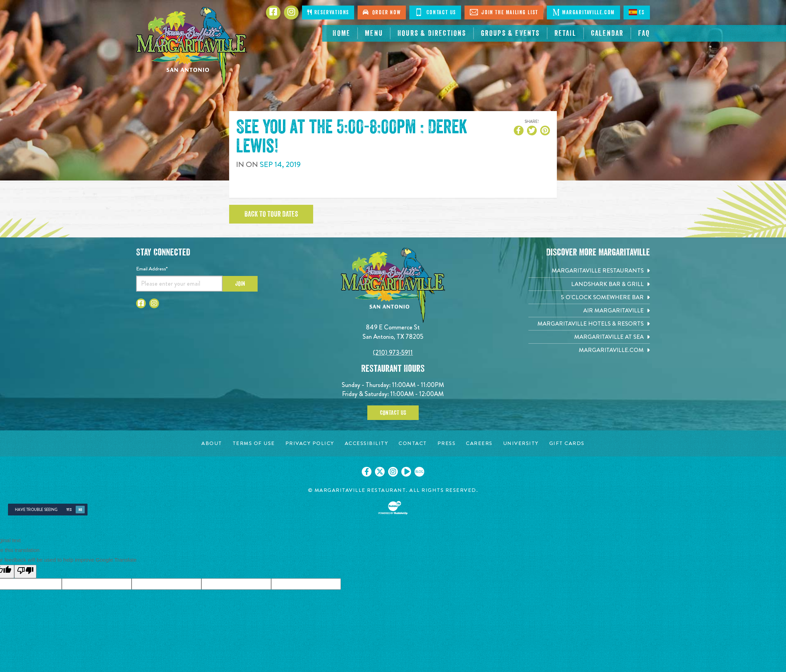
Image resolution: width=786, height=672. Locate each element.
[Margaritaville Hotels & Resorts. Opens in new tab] (589, 324)
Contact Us (393, 413)
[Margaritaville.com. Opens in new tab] (589, 350)
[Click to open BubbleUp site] (393, 508)
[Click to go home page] (192, 47)
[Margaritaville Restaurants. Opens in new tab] (589, 271)
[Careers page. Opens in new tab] (479, 443)
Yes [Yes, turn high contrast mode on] (69, 510)
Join (240, 284)
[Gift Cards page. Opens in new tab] (567, 443)
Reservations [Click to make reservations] (328, 12)
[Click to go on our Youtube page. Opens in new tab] (406, 472)
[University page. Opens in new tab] (521, 443)
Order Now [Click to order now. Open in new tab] (382, 12)
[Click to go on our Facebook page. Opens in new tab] (367, 472)
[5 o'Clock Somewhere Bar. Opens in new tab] (589, 297)
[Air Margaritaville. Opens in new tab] (589, 310)
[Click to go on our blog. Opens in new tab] (419, 472)
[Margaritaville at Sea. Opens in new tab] (589, 337)
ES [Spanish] (637, 12)
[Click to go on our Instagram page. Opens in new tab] (393, 472)
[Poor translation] (25, 572)
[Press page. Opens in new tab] (447, 443)
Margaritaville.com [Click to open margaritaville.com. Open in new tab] (583, 12)
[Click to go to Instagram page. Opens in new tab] (291, 12)
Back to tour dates (271, 214)
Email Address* (152, 269)
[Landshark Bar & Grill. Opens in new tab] (589, 284)
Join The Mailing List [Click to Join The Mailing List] (504, 12)
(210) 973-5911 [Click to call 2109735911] (393, 352)
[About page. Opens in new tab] (212, 443)
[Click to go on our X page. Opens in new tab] (380, 472)
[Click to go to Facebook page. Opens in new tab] (273, 12)
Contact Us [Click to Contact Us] (435, 12)
